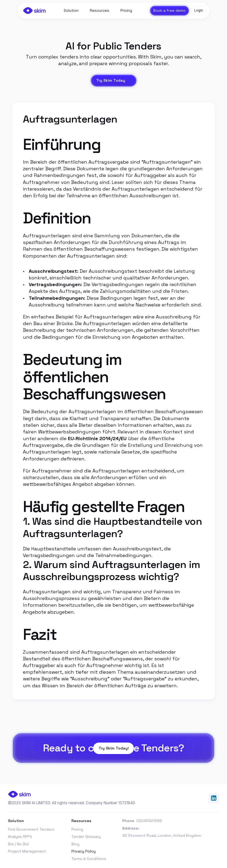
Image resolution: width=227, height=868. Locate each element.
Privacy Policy (84, 851)
